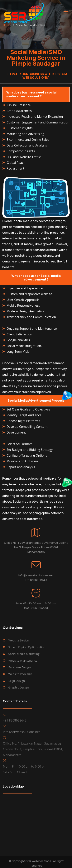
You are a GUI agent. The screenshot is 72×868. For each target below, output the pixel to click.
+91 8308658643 (36, 580)
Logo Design (17, 681)
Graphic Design (19, 687)
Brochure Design (20, 667)
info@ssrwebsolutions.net (36, 575)
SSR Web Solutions (38, 861)
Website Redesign (20, 674)
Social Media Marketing (24, 654)
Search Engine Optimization (27, 647)
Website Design (19, 640)
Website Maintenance (23, 660)
